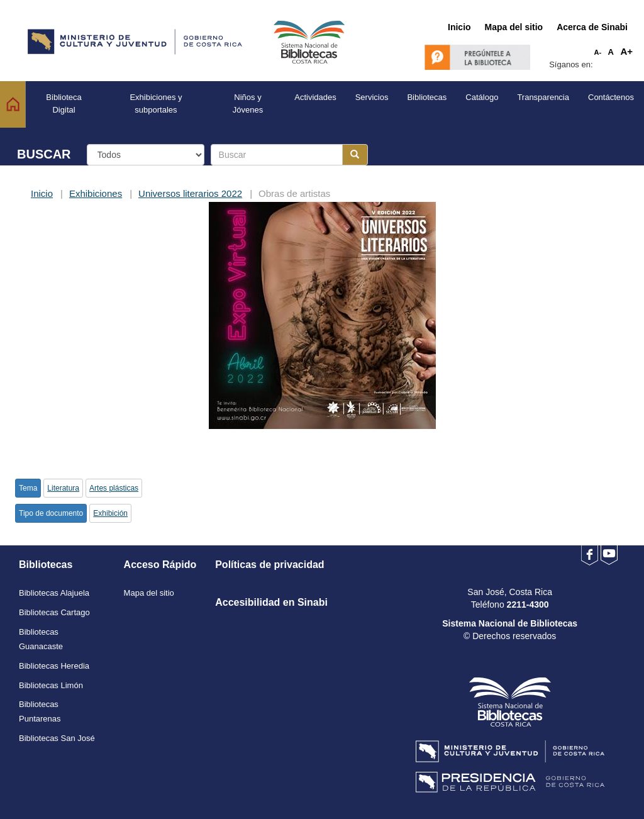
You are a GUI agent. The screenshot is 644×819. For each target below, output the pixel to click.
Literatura (63, 488)
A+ (626, 51)
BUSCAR (44, 154)
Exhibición (110, 513)
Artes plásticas (114, 488)
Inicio (42, 193)
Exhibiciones (96, 193)
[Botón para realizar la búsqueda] (355, 155)
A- (598, 52)
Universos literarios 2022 (190, 193)
